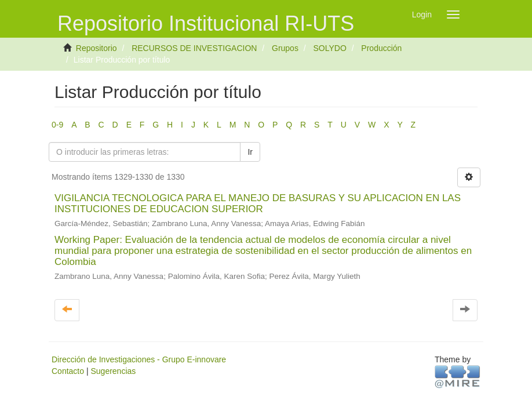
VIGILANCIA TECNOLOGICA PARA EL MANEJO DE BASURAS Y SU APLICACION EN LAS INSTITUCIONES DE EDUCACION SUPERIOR (258, 203)
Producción (381, 48)
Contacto (68, 371)
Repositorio (96, 48)
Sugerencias (113, 371)
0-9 (57, 125)
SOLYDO (329, 48)
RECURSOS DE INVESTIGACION (194, 48)
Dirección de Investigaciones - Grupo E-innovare (139, 359)
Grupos (285, 48)
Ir (250, 152)
